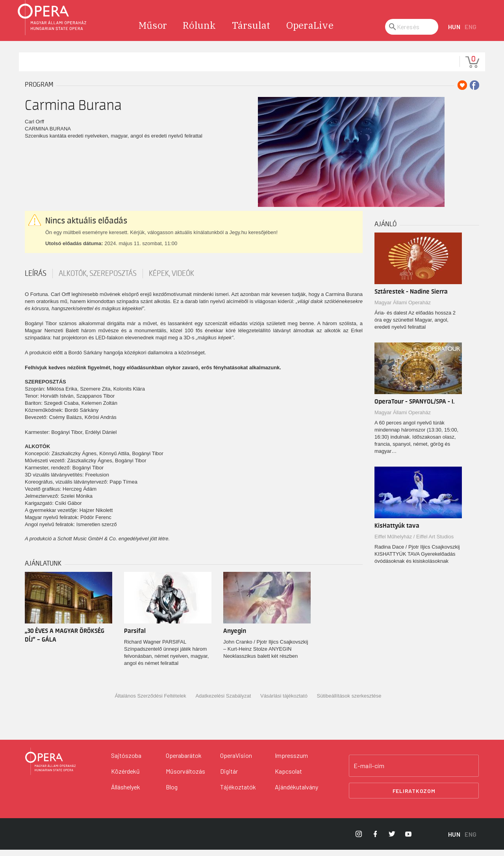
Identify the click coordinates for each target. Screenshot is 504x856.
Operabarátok (184, 762)
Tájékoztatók (238, 793)
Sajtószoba (126, 762)
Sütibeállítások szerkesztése (349, 702)
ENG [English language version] (471, 33)
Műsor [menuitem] (153, 32)
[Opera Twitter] (392, 840)
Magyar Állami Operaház (403, 309)
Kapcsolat (288, 777)
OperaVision (236, 762)
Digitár (229, 777)
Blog (172, 793)
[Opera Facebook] (375, 840)
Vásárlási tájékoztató (284, 702)
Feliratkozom (414, 797)
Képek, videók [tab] (171, 280)
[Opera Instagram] (359, 840)
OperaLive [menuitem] (310, 32)
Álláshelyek (126, 793)
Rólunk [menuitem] (199, 32)
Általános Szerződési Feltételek (150, 702)
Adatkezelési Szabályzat (223, 702)
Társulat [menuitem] (251, 32)
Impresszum (291, 762)
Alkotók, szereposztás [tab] (98, 280)
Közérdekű (125, 777)
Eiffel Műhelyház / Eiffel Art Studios (414, 543)
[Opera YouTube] (408, 840)
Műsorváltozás (185, 777)
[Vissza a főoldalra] (50, 768)
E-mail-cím (369, 772)
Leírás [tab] (36, 280)
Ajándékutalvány (296, 793)
